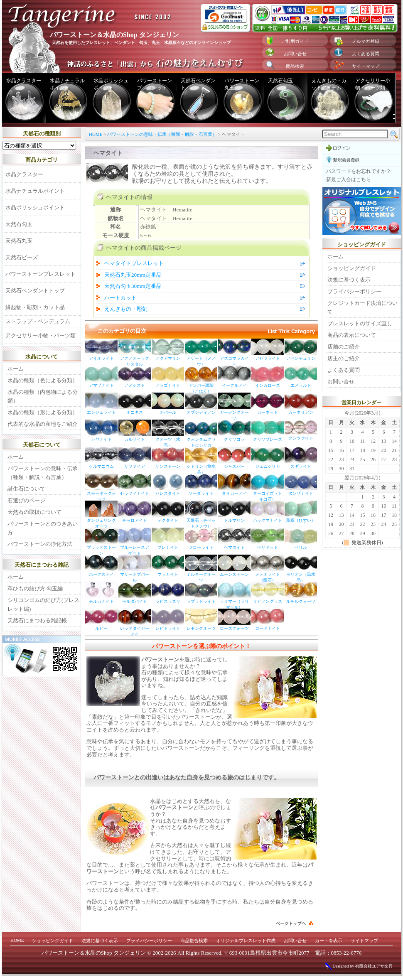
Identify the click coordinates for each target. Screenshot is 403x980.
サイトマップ (366, 66)
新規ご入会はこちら (349, 179)
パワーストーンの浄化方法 (40, 544)
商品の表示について (352, 335)
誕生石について (26, 489)
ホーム (16, 369)
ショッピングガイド (352, 268)
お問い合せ (295, 54)
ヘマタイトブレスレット (134, 263)
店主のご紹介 (344, 358)
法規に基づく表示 (349, 280)
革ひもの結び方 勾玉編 (35, 588)
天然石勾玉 (280, 81)
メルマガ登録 (366, 41)
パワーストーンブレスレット (155, 84)
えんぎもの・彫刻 (126, 309)
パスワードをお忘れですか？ (359, 171)
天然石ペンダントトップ (35, 291)
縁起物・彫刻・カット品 (35, 307)
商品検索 (295, 66)
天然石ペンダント (198, 84)
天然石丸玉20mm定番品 (133, 275)
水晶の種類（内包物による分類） (43, 396)
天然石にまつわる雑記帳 (37, 620)
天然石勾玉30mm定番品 (133, 286)
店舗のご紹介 (344, 347)
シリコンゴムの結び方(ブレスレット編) (43, 604)
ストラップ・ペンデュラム (38, 321)
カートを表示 (329, 941)
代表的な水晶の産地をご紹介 (43, 424)
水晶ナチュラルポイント (67, 84)
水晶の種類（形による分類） (43, 412)
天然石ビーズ (22, 257)
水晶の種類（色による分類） (43, 380)
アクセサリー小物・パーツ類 (373, 84)
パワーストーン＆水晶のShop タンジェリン (94, 953)
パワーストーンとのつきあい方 (43, 528)
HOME (96, 134)
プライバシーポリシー (354, 291)
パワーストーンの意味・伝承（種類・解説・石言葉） (162, 134)
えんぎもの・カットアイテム (329, 84)
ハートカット (120, 298)
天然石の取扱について (34, 512)
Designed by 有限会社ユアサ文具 (358, 966)
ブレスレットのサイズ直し (360, 323)
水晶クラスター (24, 81)
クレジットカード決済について (362, 307)
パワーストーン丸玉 (242, 84)
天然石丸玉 (19, 241)
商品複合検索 (194, 941)
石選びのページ (26, 500)
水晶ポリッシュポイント (111, 84)
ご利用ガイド (295, 41)
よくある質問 (366, 54)
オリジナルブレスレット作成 (246, 941)
